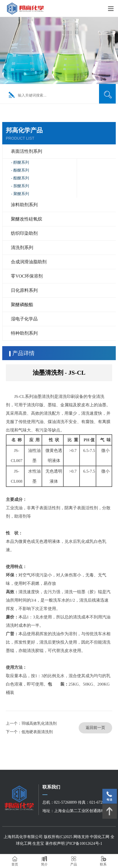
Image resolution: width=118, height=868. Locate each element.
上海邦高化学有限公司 (23, 837)
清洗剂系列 (22, 248)
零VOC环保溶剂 (27, 276)
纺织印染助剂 (24, 233)
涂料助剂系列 (24, 205)
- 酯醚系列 (20, 178)
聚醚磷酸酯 (22, 305)
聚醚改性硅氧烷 (27, 219)
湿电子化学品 (24, 319)
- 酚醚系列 (20, 170)
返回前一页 (95, 728)
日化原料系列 (24, 290)
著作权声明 (56, 844)
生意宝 (38, 844)
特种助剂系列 (24, 333)
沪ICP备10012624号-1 (84, 844)
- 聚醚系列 (20, 194)
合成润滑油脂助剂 (29, 262)
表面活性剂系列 (27, 151)
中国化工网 (100, 837)
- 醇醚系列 (20, 162)
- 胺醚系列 (20, 186)
